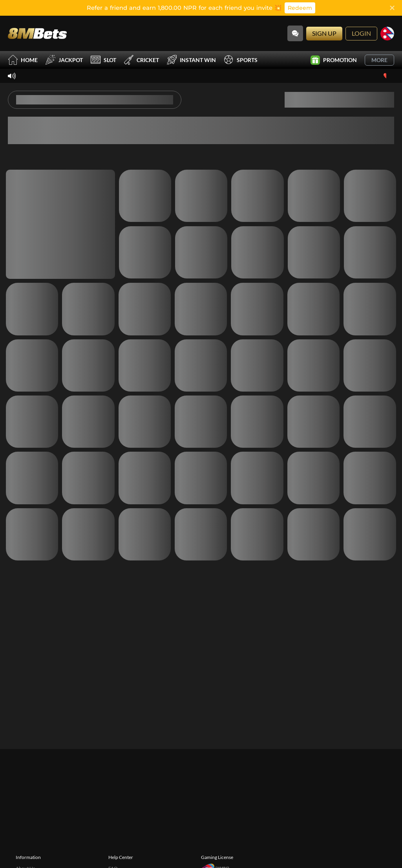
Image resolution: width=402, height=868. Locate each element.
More (379, 60)
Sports (241, 60)
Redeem (300, 8)
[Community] (295, 33)
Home (23, 60)
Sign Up (324, 33)
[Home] (37, 33)
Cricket (142, 60)
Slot (103, 60)
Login (361, 33)
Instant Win (191, 60)
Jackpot (64, 60)
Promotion (334, 60)
